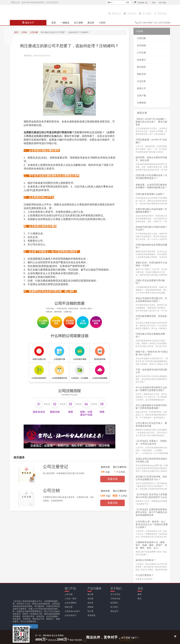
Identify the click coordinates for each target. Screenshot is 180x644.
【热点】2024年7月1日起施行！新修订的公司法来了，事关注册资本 (151, 122)
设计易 (90, 611)
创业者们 (141, 60)
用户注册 (162, 3)
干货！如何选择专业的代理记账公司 (151, 371)
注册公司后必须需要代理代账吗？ (150, 282)
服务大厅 (28, 23)
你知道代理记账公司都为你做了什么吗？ (151, 228)
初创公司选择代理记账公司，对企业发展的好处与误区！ (151, 300)
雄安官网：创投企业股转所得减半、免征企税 (151, 159)
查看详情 (112, 479)
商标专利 (141, 74)
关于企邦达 (115, 594)
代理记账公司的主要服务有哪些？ (150, 335)
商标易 (90, 607)
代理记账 (141, 38)
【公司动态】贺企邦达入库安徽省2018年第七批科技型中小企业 (151, 496)
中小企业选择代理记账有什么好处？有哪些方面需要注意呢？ (151, 389)
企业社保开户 (71, 615)
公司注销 (51, 490)
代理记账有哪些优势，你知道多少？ (151, 318)
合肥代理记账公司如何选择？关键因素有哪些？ (151, 211)
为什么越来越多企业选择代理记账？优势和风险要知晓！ (151, 407)
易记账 (90, 599)
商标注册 (69, 607)
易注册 (90, 594)
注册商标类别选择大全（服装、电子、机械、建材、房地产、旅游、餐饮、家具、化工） (151, 545)
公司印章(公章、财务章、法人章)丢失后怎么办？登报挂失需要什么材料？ (152, 524)
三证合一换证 (71, 599)
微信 (139, 599)
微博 (139, 594)
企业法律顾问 (71, 603)
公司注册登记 (56, 467)
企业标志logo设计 (72, 611)
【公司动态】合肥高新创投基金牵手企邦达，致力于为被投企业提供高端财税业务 (151, 512)
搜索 (128, 2)
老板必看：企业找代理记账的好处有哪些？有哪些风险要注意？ (151, 186)
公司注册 (34, 32)
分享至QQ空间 (8, 41)
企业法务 (141, 81)
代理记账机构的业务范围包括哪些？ (151, 246)
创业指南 (141, 45)
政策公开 (141, 88)
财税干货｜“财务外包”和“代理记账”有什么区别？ (152, 353)
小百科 (102, 23)
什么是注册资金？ (145, 575)
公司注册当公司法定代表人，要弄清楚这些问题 (151, 424)
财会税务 (141, 67)
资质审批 (91, 615)
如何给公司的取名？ (146, 560)
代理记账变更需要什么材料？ (150, 194)
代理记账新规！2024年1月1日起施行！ (151, 141)
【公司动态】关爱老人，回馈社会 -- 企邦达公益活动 (151, 442)
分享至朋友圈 (8, 32)
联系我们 (114, 603)
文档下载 (141, 96)
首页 (54, 23)
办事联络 (141, 103)
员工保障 (78, 23)
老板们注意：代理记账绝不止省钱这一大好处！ (151, 264)
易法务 (91, 23)
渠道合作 (114, 611)
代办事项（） (143, 3)
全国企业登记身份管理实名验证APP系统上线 (151, 460)
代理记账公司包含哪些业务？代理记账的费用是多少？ (151, 177)
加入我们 (114, 607)
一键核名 (65, 23)
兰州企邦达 (115, 599)
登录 (154, 3)
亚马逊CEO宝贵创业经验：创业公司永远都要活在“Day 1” (151, 478)
